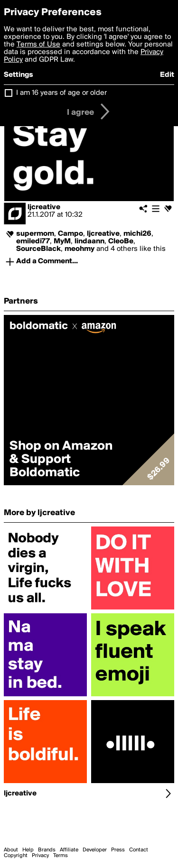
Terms (61, 856)
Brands (47, 850)
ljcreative (44, 207)
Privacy (40, 856)
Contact (139, 850)
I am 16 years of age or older (61, 93)
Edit (167, 75)
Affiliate (69, 850)
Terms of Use (38, 45)
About (11, 850)
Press (118, 850)
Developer (95, 850)
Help (28, 850)
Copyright (16, 856)
